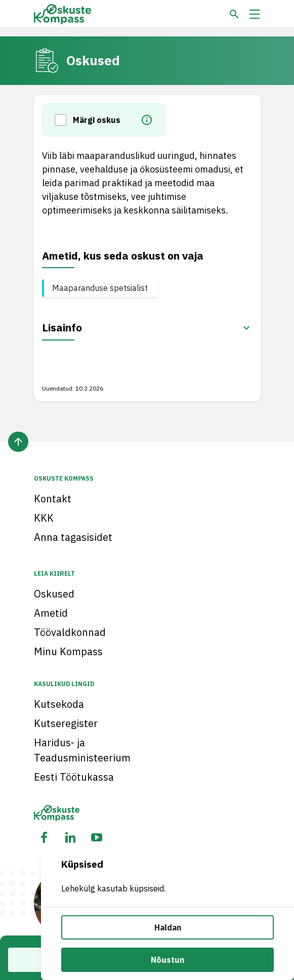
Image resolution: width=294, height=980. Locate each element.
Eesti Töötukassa (74, 777)
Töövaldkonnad (70, 632)
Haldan (168, 927)
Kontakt (53, 499)
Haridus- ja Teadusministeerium (82, 750)
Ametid (51, 613)
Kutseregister (66, 723)
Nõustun (167, 960)
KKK (44, 518)
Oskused (54, 594)
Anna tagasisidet (73, 537)
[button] (64, 120)
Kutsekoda (59, 704)
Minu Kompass (68, 651)
